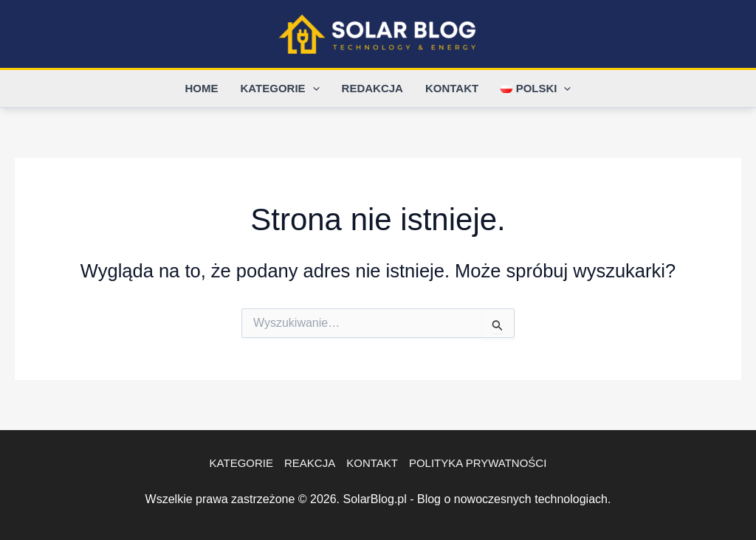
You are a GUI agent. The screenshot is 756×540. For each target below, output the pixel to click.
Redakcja (372, 88)
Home (202, 88)
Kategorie (280, 89)
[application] (313, 89)
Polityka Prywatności (478, 463)
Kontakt (452, 88)
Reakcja (310, 463)
